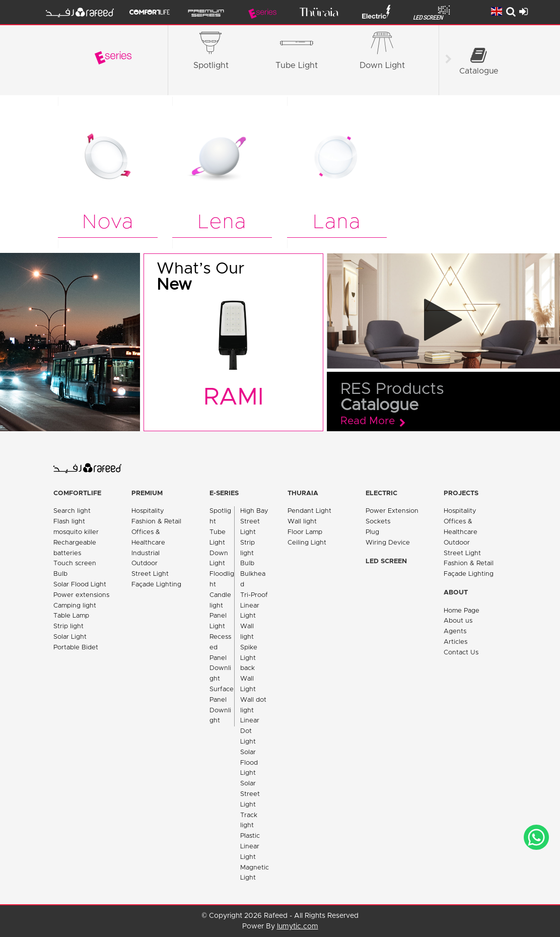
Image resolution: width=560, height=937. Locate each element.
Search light (72, 511)
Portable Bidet (76, 648)
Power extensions (81, 595)
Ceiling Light (307, 543)
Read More (368, 421)
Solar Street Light (250, 794)
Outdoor (145, 563)
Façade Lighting (156, 585)
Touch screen (75, 563)
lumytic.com (298, 926)
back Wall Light (248, 679)
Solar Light (70, 637)
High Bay (254, 511)
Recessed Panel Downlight (220, 658)
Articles (456, 642)
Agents (455, 631)
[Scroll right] (448, 60)
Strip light (68, 626)
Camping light (75, 606)
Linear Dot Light (250, 731)
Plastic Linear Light (250, 847)
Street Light (150, 574)
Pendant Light (309, 511)
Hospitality (148, 511)
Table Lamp (71, 616)
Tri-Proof (254, 595)
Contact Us (461, 653)
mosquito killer (76, 532)
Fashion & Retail (156, 522)
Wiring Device (388, 543)
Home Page (462, 611)
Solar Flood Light (80, 585)
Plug (372, 532)
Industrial (146, 553)
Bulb (60, 574)
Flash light (69, 522)
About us (458, 621)
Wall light (302, 522)
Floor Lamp (305, 532)
